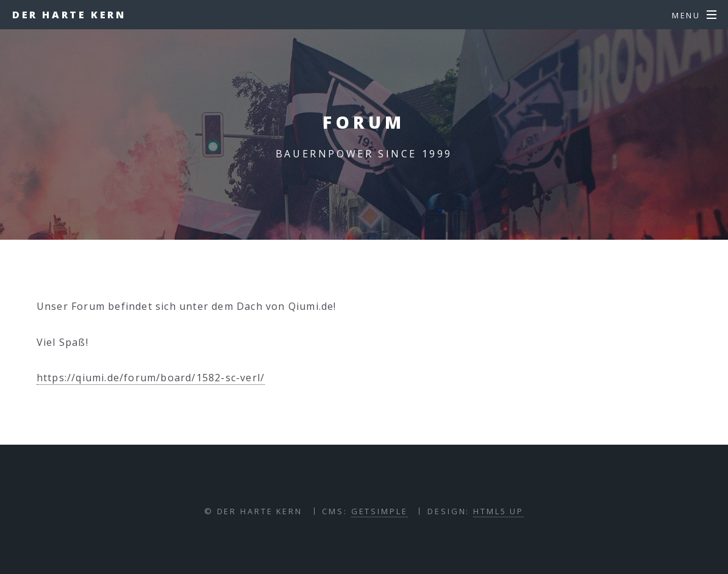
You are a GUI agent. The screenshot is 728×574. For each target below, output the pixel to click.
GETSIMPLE (380, 511)
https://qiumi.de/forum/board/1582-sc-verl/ (151, 378)
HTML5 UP (498, 511)
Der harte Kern (69, 15)
